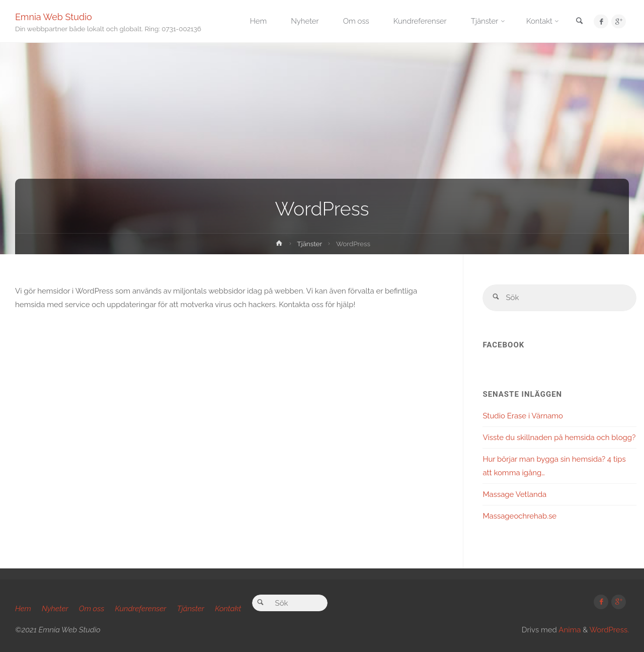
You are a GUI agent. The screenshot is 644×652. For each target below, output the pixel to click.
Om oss (92, 609)
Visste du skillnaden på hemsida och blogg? (559, 438)
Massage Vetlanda (514, 494)
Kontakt (228, 609)
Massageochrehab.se (519, 516)
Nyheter (55, 609)
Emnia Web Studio (54, 16)
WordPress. (609, 630)
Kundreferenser (141, 609)
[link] (579, 22)
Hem (23, 609)
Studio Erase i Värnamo (523, 416)
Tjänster (309, 244)
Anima (569, 630)
